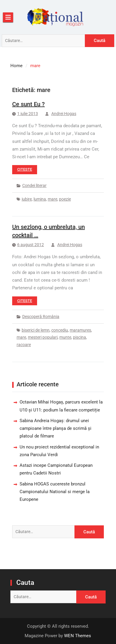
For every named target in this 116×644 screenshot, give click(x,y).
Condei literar (34, 185)
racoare (24, 345)
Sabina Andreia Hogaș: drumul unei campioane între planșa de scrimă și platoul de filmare (55, 428)
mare (53, 199)
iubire (27, 199)
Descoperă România (41, 317)
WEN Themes (78, 636)
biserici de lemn (36, 330)
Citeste (25, 169)
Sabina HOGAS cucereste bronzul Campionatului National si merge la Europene (55, 492)
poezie (65, 199)
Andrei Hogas (64, 114)
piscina (80, 337)
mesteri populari (43, 337)
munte (65, 337)
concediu (60, 330)
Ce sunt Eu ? (28, 104)
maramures (80, 330)
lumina (40, 199)
